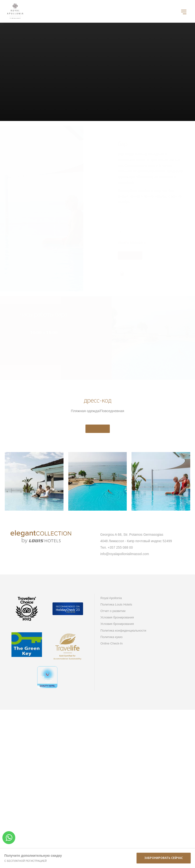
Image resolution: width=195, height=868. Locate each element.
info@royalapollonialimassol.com (125, 554)
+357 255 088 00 (120, 547)
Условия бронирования (117, 617)
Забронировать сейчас (164, 858)
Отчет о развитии (113, 611)
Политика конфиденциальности (123, 631)
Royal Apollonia (111, 598)
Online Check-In (112, 643)
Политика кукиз (111, 637)
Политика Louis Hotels (116, 604)
